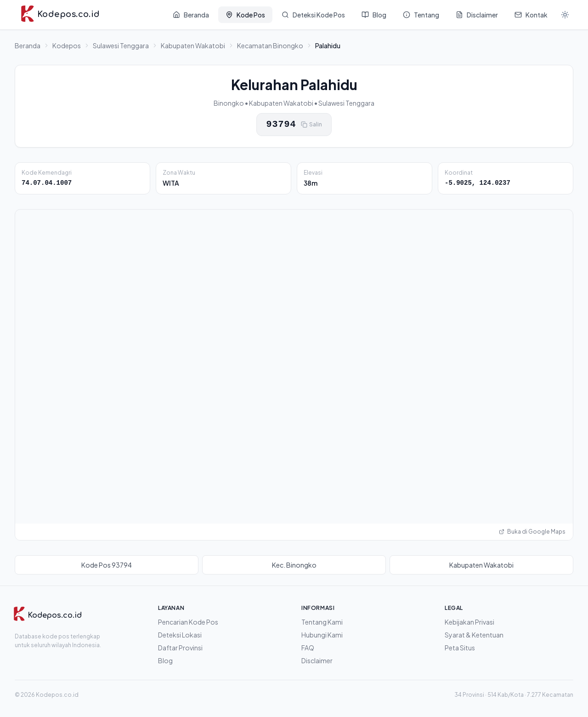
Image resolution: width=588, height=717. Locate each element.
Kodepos (67, 46)
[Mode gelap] (565, 15)
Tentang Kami (322, 622)
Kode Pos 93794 (107, 565)
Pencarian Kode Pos (188, 622)
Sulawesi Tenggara (121, 46)
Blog (165, 660)
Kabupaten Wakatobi (193, 46)
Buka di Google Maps (532, 532)
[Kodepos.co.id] (47, 615)
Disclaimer (317, 660)
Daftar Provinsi (180, 648)
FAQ (308, 648)
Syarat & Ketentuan (474, 635)
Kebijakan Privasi (469, 622)
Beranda (28, 46)
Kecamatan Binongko (270, 46)
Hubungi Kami (322, 635)
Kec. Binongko (294, 565)
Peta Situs (460, 648)
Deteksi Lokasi (180, 635)
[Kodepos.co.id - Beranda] (60, 15)
